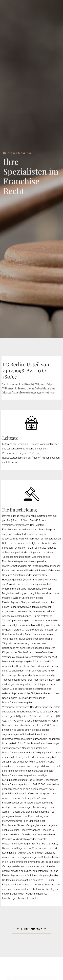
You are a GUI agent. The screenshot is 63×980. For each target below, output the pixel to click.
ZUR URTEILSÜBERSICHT (32, 929)
